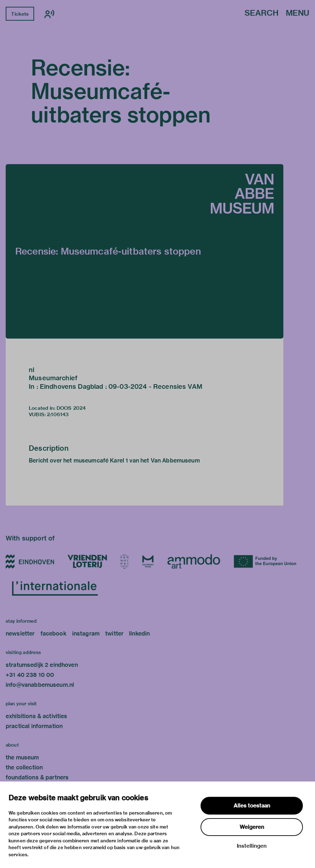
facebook (54, 634)
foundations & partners (37, 777)
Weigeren (252, 827)
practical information (34, 726)
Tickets (20, 14)
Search (261, 13)
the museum (22, 757)
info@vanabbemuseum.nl (40, 685)
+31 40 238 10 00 (30, 675)
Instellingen (252, 846)
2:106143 (58, 414)
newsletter (20, 634)
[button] (145, 251)
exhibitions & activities (37, 716)
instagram (86, 634)
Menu (298, 13)
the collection (24, 767)
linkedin (139, 634)
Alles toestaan (252, 806)
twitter (114, 634)
